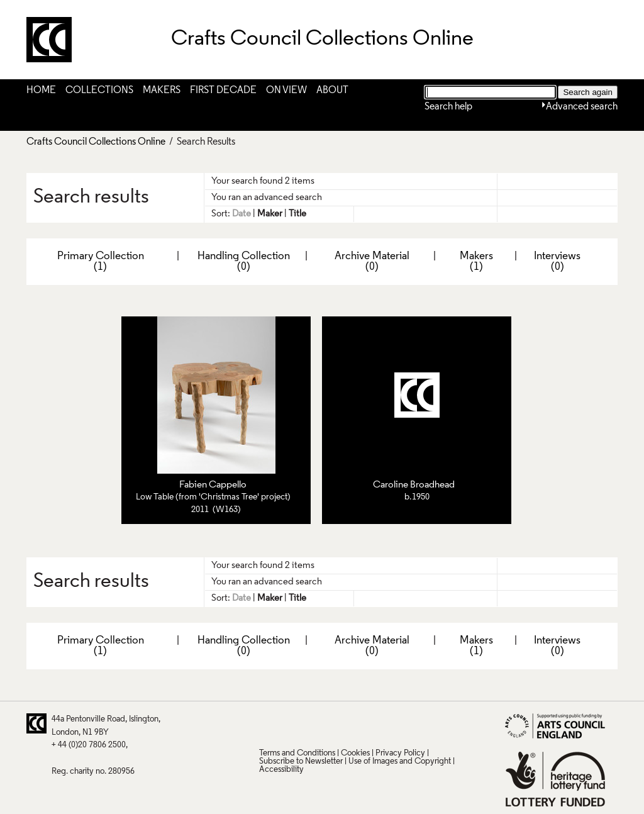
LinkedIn (341, 723)
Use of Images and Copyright (400, 761)
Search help (448, 107)
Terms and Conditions (297, 753)
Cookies (355, 753)
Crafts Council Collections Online (96, 142)
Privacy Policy (400, 753)
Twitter (268, 723)
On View (286, 91)
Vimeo (366, 723)
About (332, 91)
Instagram (391, 723)
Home (41, 91)
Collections (99, 91)
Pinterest (292, 723)
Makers (162, 91)
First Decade (223, 91)
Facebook (317, 723)
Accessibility (281, 770)
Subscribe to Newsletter (301, 761)
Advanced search (582, 107)
